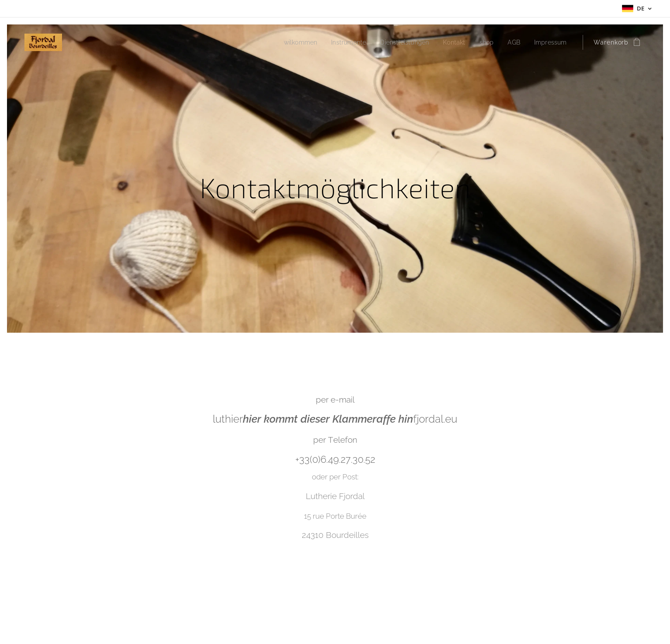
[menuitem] (287, 42)
